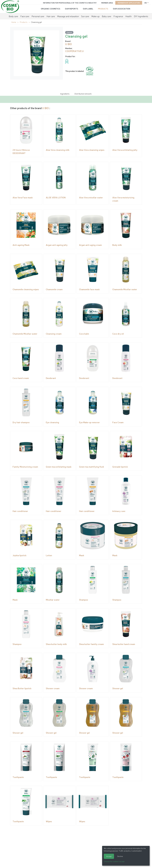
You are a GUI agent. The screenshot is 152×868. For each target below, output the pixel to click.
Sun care (85, 16)
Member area (107, 3)
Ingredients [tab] (65, 94)
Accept (109, 856)
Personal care (38, 16)
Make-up (95, 16)
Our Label (88, 8)
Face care (25, 16)
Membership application (129, 3)
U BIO (45, 108)
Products (103, 8)
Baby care (107, 16)
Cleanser (69, 32)
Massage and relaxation (68, 16)
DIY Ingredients (141, 16)
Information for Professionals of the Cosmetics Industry (70, 3)
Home (14, 22)
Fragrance (118, 16)
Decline (120, 856)
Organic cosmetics (51, 8)
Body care (13, 16)
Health (128, 16)
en (146, 3)
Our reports (72, 8)
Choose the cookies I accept (114, 861)
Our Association (122, 8)
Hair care (51, 16)
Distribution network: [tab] (83, 94)
